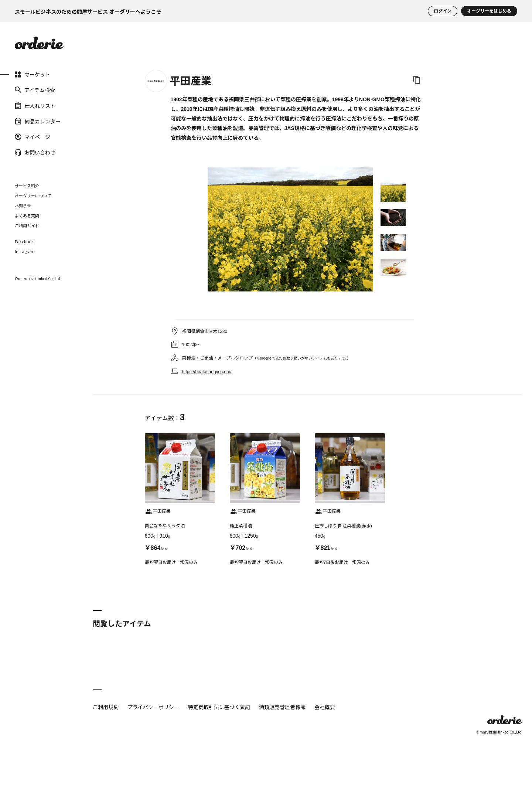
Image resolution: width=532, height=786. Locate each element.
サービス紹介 (27, 186)
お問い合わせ (35, 152)
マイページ (33, 137)
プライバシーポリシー (153, 707)
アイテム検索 (35, 90)
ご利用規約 (106, 707)
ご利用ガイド (27, 225)
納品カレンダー (38, 121)
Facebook (24, 241)
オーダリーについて (33, 195)
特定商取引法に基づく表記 (219, 707)
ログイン (443, 11)
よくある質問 (27, 215)
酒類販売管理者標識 (282, 707)
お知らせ (23, 205)
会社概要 (325, 707)
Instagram (25, 251)
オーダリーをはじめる (489, 11)
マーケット (33, 74)
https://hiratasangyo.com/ (207, 372)
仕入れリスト (35, 105)
